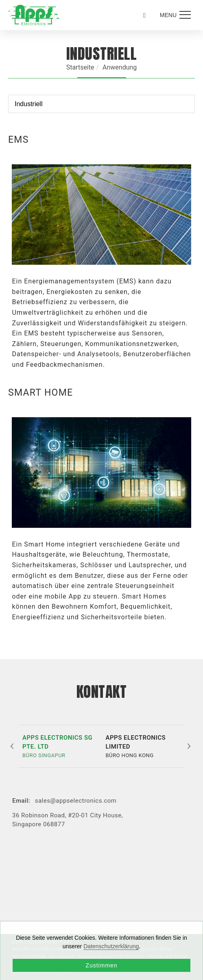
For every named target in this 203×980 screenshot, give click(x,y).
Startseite (80, 67)
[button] (13, 746)
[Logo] (34, 15)
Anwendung (120, 67)
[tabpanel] (101, 264)
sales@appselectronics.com (76, 801)
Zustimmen (101, 965)
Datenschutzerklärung (111, 946)
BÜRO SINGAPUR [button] (60, 746)
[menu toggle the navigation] (174, 15)
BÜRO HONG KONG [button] (143, 746)
